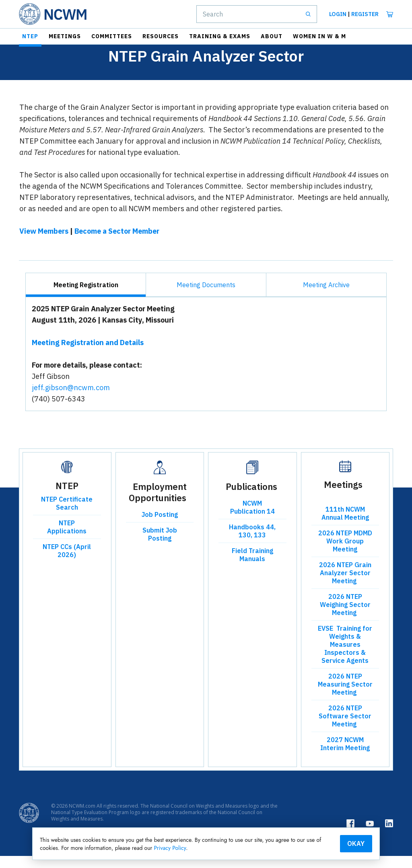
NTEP (30, 36)
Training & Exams (220, 36)
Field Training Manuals (252, 567)
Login (338, 14)
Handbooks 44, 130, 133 (252, 543)
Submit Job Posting (160, 546)
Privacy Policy (241, 847)
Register (365, 14)
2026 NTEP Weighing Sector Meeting (345, 617)
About (272, 36)
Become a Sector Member (117, 243)
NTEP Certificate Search (67, 515)
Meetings (65, 36)
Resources (161, 36)
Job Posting (160, 527)
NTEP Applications (67, 539)
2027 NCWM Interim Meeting (345, 756)
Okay (333, 843)
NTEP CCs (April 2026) (67, 563)
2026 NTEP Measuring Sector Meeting (345, 696)
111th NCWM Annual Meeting (345, 525)
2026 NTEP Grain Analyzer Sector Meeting (345, 585)
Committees (112, 36)
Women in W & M (319, 36)
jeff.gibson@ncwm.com (71, 400)
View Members (44, 243)
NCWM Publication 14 (252, 519)
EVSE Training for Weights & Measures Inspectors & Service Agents (345, 656)
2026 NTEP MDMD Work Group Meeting (345, 553)
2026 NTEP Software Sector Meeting (345, 728)
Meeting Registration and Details (88, 355)
